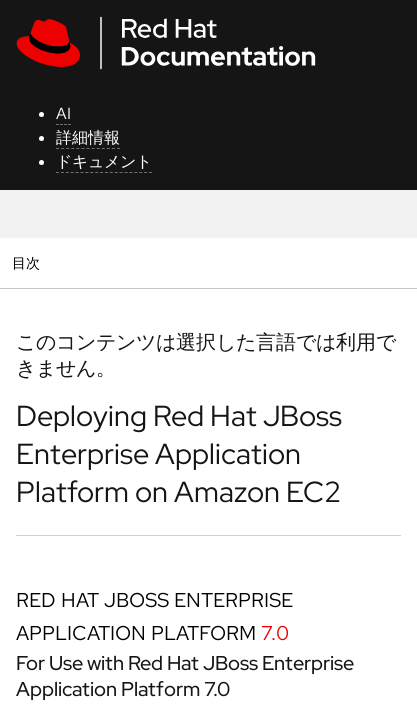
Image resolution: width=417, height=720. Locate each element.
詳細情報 (88, 137)
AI (63, 113)
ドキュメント (104, 161)
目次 (28, 262)
